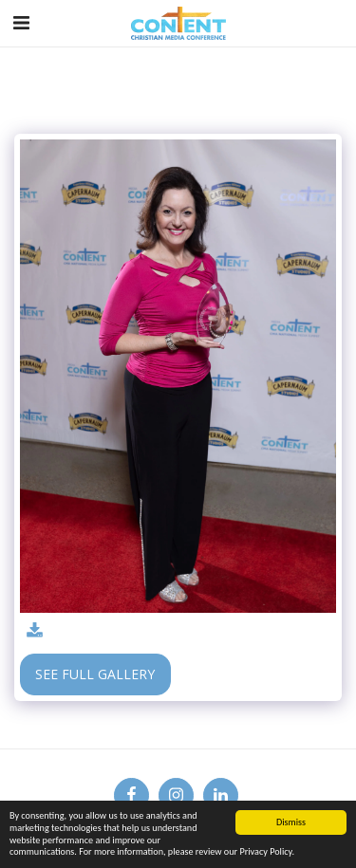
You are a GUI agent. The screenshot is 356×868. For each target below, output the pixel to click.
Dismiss (291, 822)
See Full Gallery (95, 674)
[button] (21, 22)
